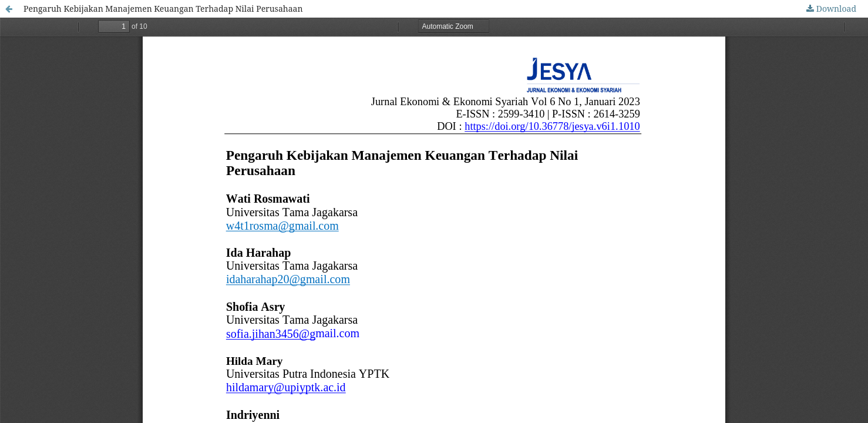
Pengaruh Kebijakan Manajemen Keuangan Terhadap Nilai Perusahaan (163, 9)
